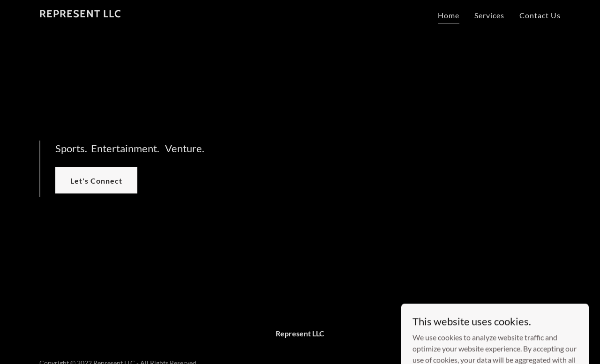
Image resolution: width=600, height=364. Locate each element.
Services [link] (489, 15)
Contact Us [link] (540, 15)
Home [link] (449, 15)
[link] (80, 14)
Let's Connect (96, 181)
